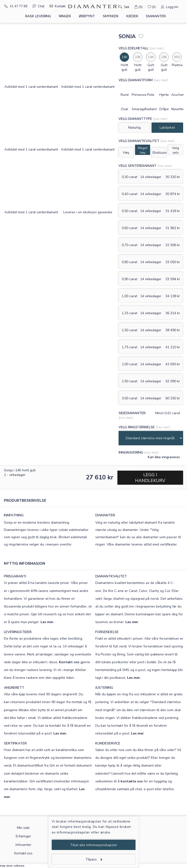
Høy (126, 153)
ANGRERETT (14, 688)
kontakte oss (132, 781)
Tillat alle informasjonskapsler (94, 845)
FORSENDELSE (107, 632)
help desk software (12, 866)
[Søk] (114, 7)
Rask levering (38, 16)
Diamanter (156, 16)
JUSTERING (104, 688)
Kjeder (132, 16)
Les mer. (47, 622)
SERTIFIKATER (15, 743)
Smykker (111, 16)
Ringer (65, 16)
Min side (23, 828)
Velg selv (175, 150)
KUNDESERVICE (108, 743)
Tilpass (94, 859)
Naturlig (134, 128)
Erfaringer (23, 836)
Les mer (132, 622)
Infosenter (23, 845)
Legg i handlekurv (150, 478)
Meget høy (143, 150)
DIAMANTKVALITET (111, 576)
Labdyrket (167, 128)
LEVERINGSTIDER (18, 632)
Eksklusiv (160, 153)
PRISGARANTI (15, 576)
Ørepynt (87, 16)
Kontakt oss (69, 662)
